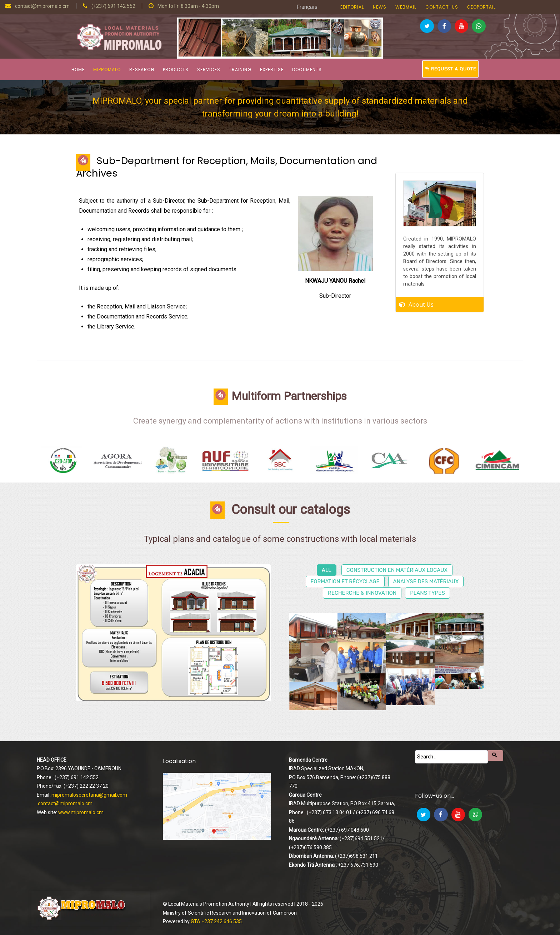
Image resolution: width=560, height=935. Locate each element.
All (327, 570)
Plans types (427, 593)
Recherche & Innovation (362, 593)
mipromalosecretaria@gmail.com (89, 795)
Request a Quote (450, 69)
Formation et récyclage (345, 582)
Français (307, 7)
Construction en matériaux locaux (397, 570)
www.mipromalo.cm (81, 812)
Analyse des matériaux (426, 582)
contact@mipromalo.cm (65, 803)
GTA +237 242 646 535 (216, 921)
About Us (421, 302)
